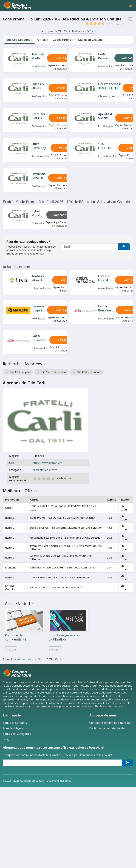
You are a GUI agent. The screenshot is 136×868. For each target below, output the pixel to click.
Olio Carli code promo (53, 372)
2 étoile (83, 414)
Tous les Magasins (15, 666)
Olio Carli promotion (89, 372)
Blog (6, 677)
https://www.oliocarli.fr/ (91, 399)
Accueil (7, 597)
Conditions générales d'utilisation (111, 661)
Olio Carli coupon (20, 372)
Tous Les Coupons (15, 661)
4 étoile (93, 414)
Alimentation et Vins (65, 69)
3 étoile (88, 414)
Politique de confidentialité (107, 666)
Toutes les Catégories (17, 672)
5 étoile (97, 414)
